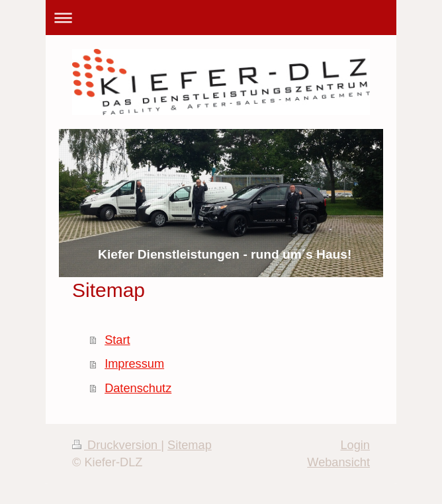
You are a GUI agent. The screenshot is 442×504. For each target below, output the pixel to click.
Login (355, 445)
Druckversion (116, 445)
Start (117, 340)
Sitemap (190, 445)
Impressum (134, 364)
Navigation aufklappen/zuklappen (221, 18)
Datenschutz (138, 388)
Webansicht (338, 462)
